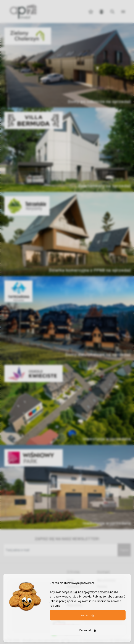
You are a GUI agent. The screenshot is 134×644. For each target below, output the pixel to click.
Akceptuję (88, 615)
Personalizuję (87, 630)
